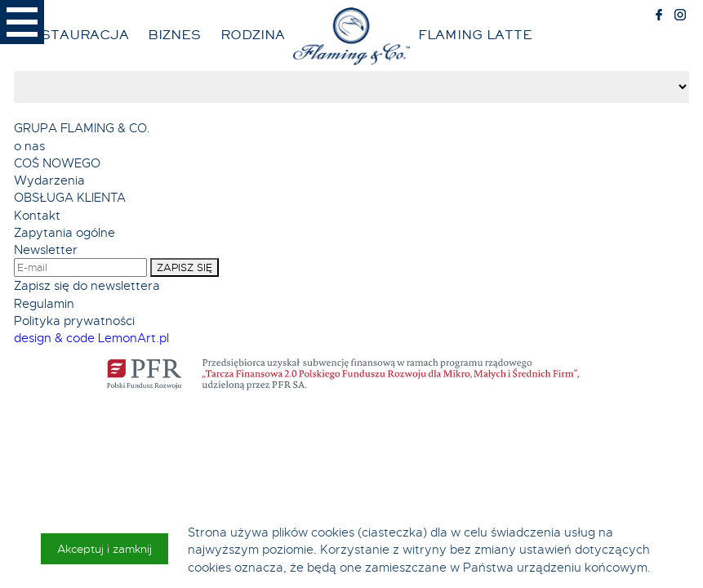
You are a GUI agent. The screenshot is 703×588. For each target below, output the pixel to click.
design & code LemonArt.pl (91, 338)
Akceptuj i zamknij (105, 549)
